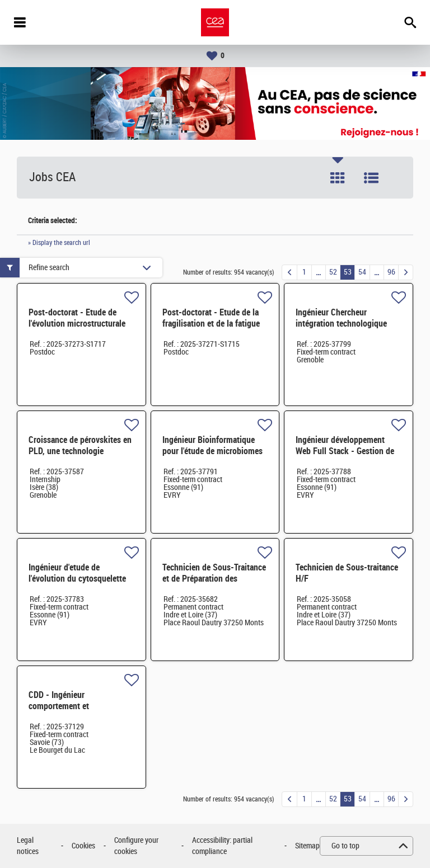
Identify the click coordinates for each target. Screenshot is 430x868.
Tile (338, 178)
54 (362, 272)
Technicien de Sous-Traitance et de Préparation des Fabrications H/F (214, 579)
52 (333, 272)
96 (391, 272)
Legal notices (28, 846)
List (371, 178)
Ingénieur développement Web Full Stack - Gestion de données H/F (345, 451)
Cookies (83, 846)
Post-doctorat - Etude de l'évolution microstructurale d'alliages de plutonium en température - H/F (77, 329)
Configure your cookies (136, 846)
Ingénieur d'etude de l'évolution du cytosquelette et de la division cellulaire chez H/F (77, 584)
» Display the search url (59, 243)
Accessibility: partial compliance (222, 846)
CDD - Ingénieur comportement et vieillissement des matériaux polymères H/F (79, 712)
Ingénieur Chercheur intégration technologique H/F (341, 324)
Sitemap (307, 846)
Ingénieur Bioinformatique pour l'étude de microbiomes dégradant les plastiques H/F (213, 451)
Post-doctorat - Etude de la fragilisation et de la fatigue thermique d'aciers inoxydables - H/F (211, 329)
